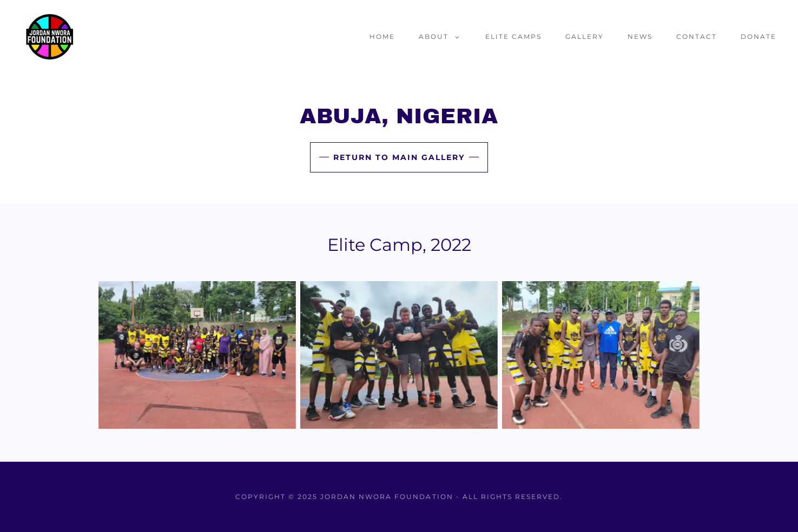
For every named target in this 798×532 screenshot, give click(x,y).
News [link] (640, 36)
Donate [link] (759, 36)
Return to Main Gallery (399, 157)
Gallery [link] (585, 36)
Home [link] (382, 36)
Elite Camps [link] (513, 36)
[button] (437, 37)
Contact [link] (697, 36)
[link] (50, 36)
